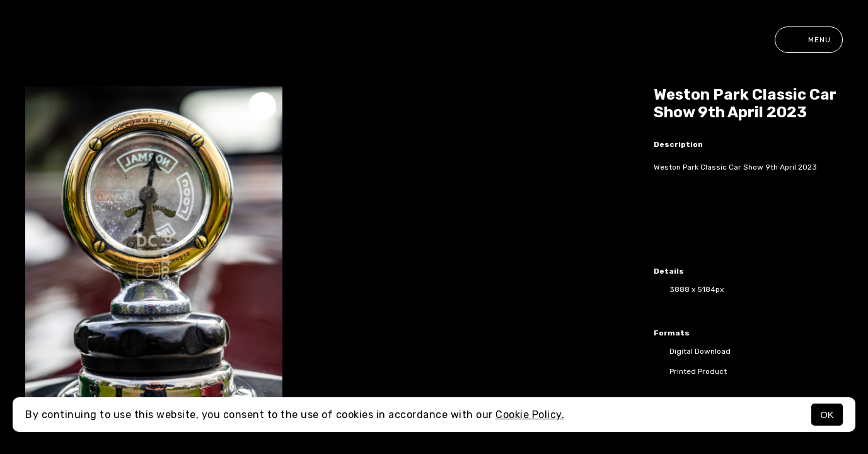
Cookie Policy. (530, 415)
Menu (809, 40)
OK (827, 415)
